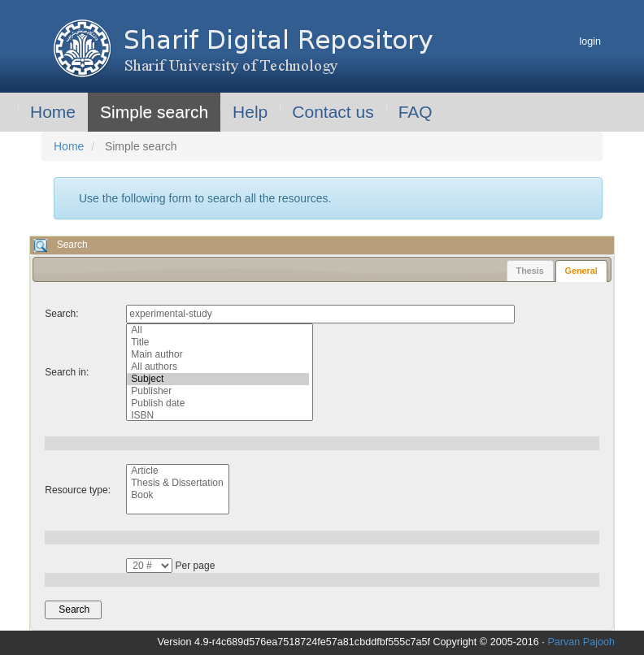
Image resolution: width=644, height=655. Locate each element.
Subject (218, 379)
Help (250, 112)
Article (176, 471)
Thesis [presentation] (530, 271)
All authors (218, 367)
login (590, 41)
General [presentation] (581, 271)
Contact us (333, 112)
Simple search (154, 112)
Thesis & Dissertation (176, 483)
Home (53, 112)
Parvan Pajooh (581, 642)
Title (218, 343)
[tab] (581, 271)
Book (176, 495)
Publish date (218, 403)
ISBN (218, 416)
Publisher (218, 391)
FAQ (416, 112)
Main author (218, 355)
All (218, 330)
